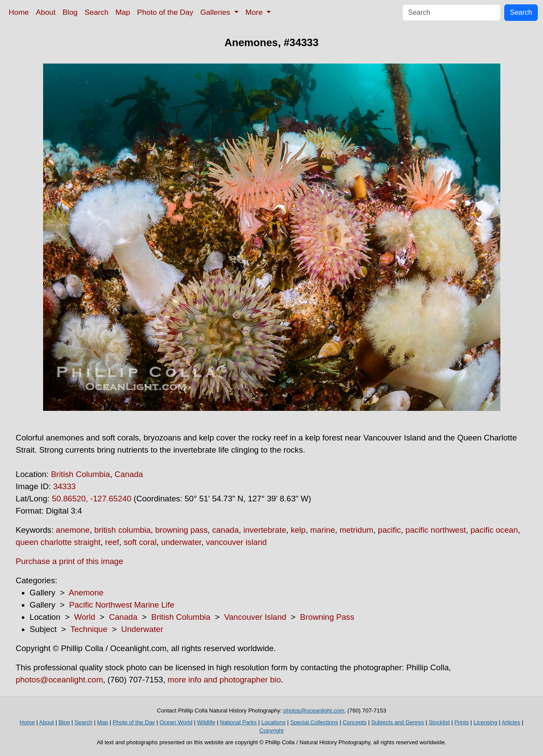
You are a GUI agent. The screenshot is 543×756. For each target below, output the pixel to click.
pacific (390, 530)
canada (225, 530)
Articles (511, 722)
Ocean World (176, 722)
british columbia (122, 530)
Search (96, 12)
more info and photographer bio (224, 680)
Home (19, 12)
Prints (461, 722)
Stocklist (439, 722)
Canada (129, 474)
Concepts (355, 722)
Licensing (485, 722)
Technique (89, 629)
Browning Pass (327, 617)
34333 (64, 486)
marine (322, 530)
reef (112, 542)
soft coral (140, 542)
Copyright (272, 731)
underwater (181, 542)
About (46, 12)
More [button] (255, 12)
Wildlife (206, 722)
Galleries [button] (216, 12)
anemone (73, 530)
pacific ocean (494, 530)
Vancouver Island (255, 617)
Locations (273, 722)
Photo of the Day (165, 12)
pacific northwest (436, 530)
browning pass (181, 530)
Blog (70, 12)
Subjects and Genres (397, 722)
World (84, 617)
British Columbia (81, 474)
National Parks (238, 722)
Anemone (86, 593)
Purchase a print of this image (69, 561)
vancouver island (236, 542)
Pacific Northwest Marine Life (122, 605)
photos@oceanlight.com (59, 680)
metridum (357, 530)
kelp (298, 530)
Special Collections (314, 722)
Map (123, 12)
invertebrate (265, 530)
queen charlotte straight (58, 542)
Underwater (142, 629)
